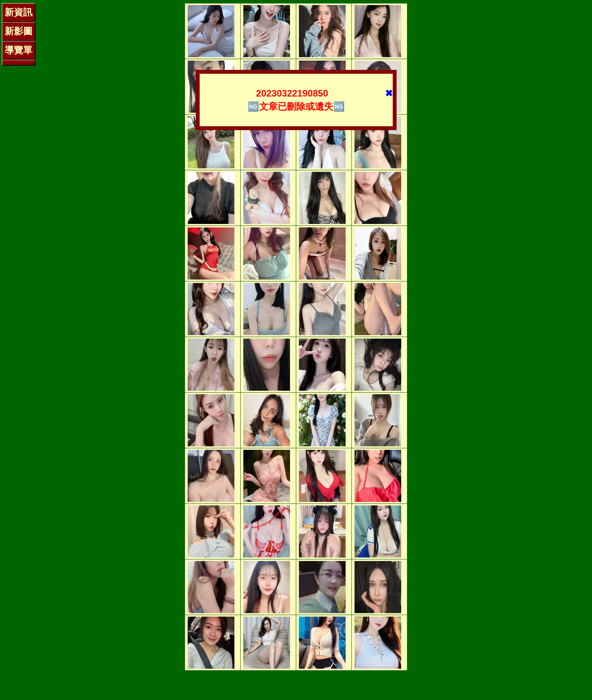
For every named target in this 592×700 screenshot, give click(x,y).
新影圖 (19, 31)
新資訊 (19, 12)
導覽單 (19, 50)
